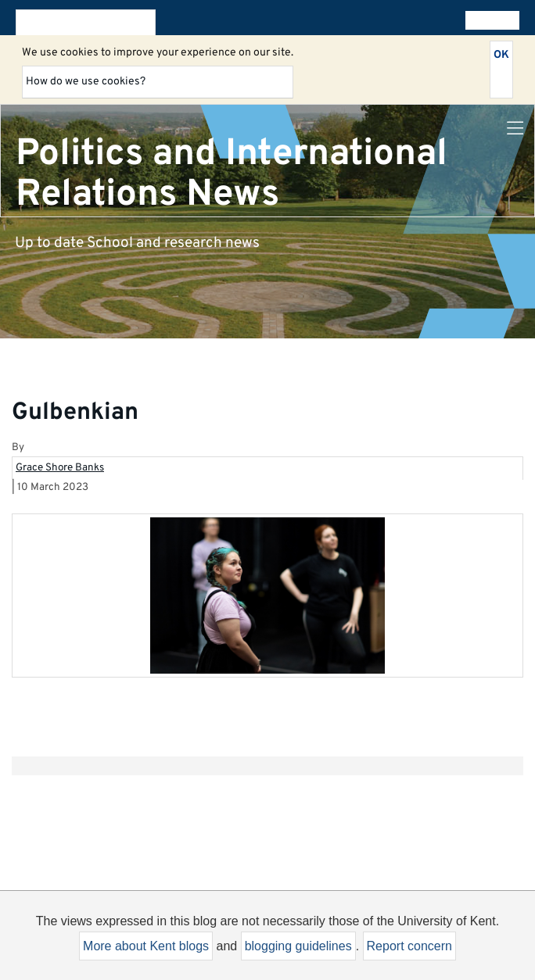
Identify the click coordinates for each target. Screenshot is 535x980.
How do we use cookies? (86, 82)
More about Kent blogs (146, 946)
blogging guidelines (298, 946)
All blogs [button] (489, 20)
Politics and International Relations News (232, 174)
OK (501, 55)
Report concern (409, 946)
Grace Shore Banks (60, 468)
